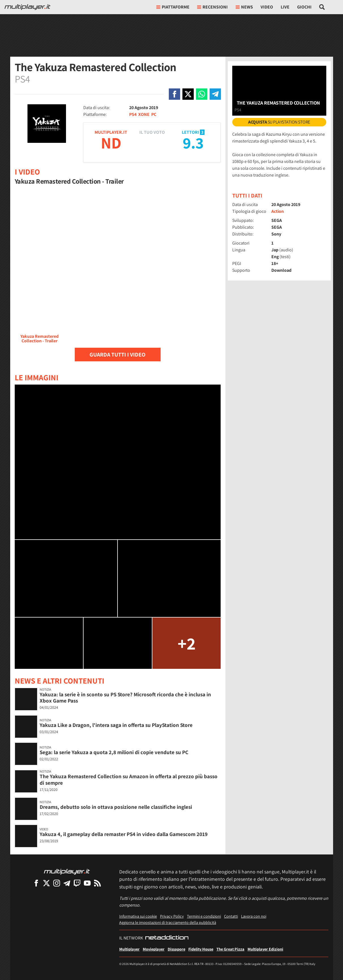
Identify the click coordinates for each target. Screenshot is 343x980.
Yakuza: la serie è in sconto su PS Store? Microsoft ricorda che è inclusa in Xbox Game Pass (125, 698)
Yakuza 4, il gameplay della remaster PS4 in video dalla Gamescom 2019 (124, 834)
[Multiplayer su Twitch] (77, 883)
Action (278, 211)
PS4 (133, 114)
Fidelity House (201, 949)
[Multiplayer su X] (46, 883)
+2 (187, 643)
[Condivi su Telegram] (215, 94)
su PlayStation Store (279, 122)
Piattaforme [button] (173, 7)
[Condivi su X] (188, 94)
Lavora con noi (254, 916)
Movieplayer (154, 949)
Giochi (304, 7)
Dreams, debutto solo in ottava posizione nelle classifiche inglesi (116, 807)
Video (267, 7)
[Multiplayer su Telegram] (67, 883)
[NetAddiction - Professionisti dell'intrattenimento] (167, 938)
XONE (144, 114)
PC (154, 114)
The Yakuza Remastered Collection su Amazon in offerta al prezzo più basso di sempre (129, 779)
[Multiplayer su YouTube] (87, 883)
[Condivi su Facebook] (174, 94)
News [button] (244, 7)
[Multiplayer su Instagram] (57, 883)
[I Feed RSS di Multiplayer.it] (97, 883)
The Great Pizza (230, 949)
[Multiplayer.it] (27, 7)
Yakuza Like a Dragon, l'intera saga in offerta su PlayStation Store (116, 725)
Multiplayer (129, 949)
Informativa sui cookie (138, 916)
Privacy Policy (172, 916)
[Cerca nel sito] (322, 7)
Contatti (231, 916)
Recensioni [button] (212, 7)
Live (285, 7)
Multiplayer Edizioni (265, 949)
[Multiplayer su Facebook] (36, 883)
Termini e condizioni (204, 916)
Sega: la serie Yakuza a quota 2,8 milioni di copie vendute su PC (114, 752)
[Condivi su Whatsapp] (202, 94)
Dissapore (176, 949)
